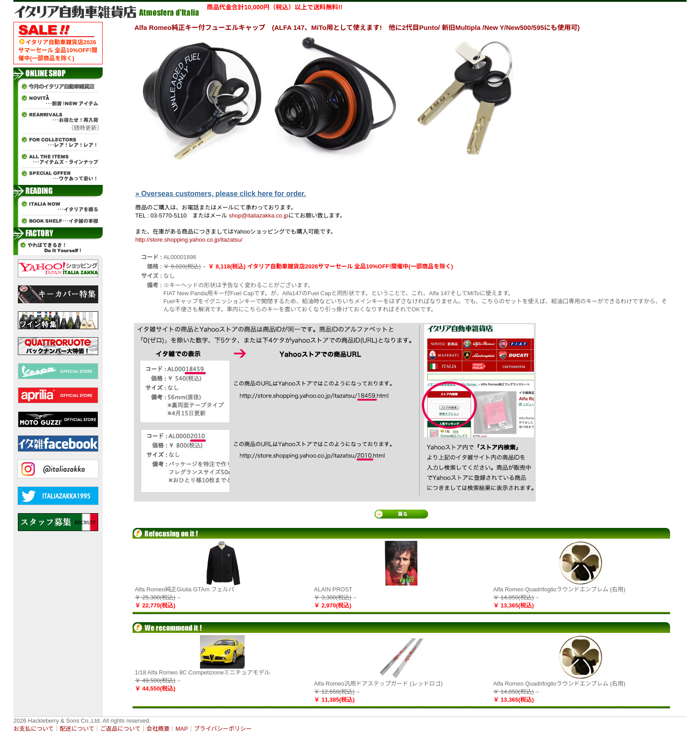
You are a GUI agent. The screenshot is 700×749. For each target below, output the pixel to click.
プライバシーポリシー (223, 729)
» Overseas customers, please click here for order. (221, 194)
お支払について (34, 729)
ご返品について (120, 729)
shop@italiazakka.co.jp (259, 215)
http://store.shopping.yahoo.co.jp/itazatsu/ (189, 240)
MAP (182, 729)
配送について (77, 729)
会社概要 (158, 729)
